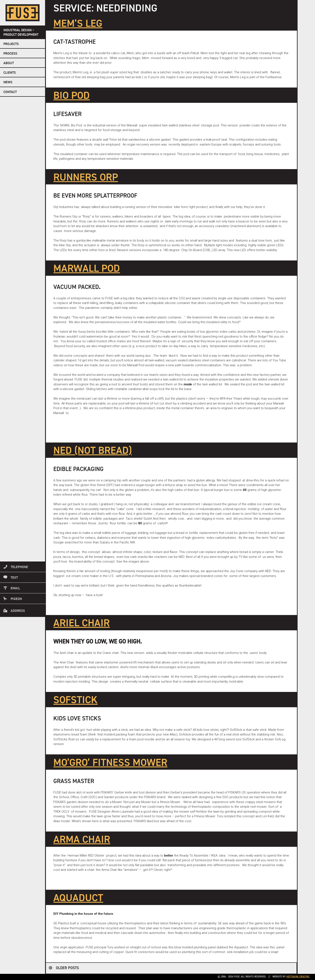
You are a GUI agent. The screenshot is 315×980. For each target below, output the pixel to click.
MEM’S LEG (78, 24)
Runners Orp (86, 178)
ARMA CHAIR (82, 840)
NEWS (8, 82)
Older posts (67, 968)
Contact (10, 92)
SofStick (75, 700)
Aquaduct (78, 898)
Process (10, 54)
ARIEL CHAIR (82, 624)
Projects (11, 44)
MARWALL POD (87, 269)
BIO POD (72, 96)
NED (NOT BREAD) (93, 451)
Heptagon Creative (298, 977)
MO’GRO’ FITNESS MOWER (110, 763)
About (9, 63)
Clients (10, 73)
